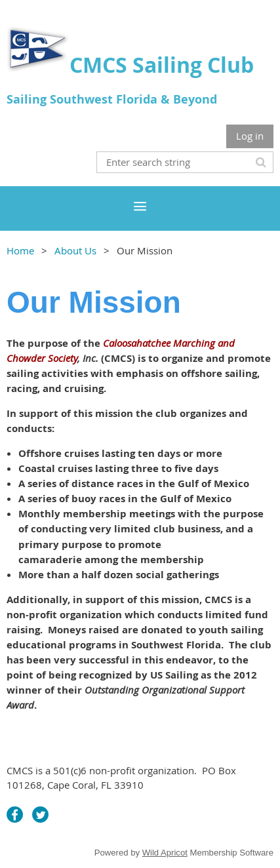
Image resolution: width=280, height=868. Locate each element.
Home (20, 250)
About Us (75, 250)
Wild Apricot (165, 853)
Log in (250, 136)
